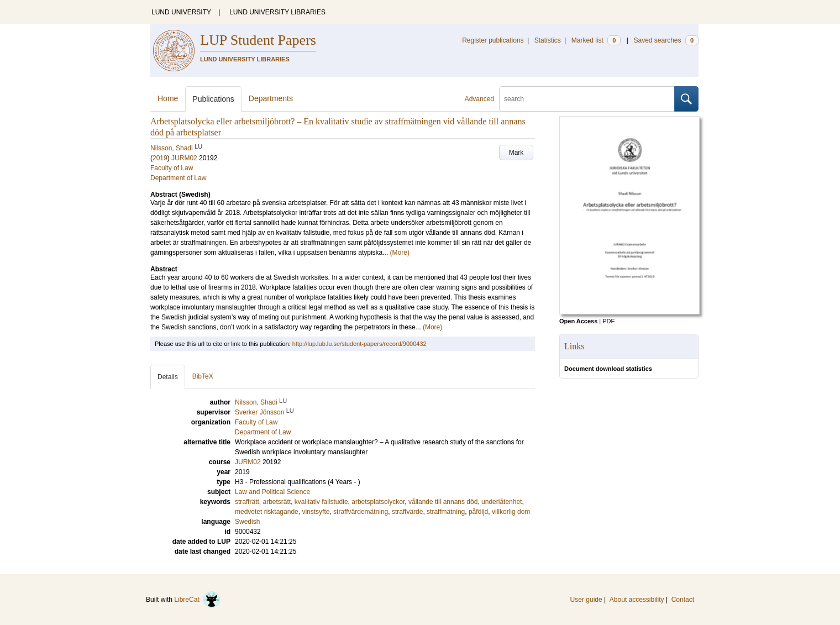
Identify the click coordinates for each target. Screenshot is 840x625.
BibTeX (203, 376)
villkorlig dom (511, 512)
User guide (586, 600)
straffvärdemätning (361, 512)
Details (168, 377)
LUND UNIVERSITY (181, 12)
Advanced (479, 99)
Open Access (578, 321)
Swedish (247, 522)
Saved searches (666, 40)
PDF (608, 321)
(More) (400, 253)
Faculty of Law (172, 168)
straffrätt (247, 502)
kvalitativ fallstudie (321, 502)
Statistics (548, 40)
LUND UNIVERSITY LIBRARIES (277, 12)
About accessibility (637, 600)
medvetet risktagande (267, 512)
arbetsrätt (277, 502)
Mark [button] (516, 153)
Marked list (596, 40)
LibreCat (197, 600)
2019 (160, 158)
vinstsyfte (316, 512)
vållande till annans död (443, 502)
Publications (213, 99)
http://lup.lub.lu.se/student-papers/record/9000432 (359, 344)
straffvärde (407, 512)
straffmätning (446, 512)
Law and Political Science (272, 492)
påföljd (478, 512)
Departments (271, 98)
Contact (683, 600)
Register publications (493, 40)
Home (168, 98)
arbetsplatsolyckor (378, 502)
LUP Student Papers (258, 40)
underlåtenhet (502, 502)
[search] (587, 99)
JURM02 (184, 158)
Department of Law (178, 178)
